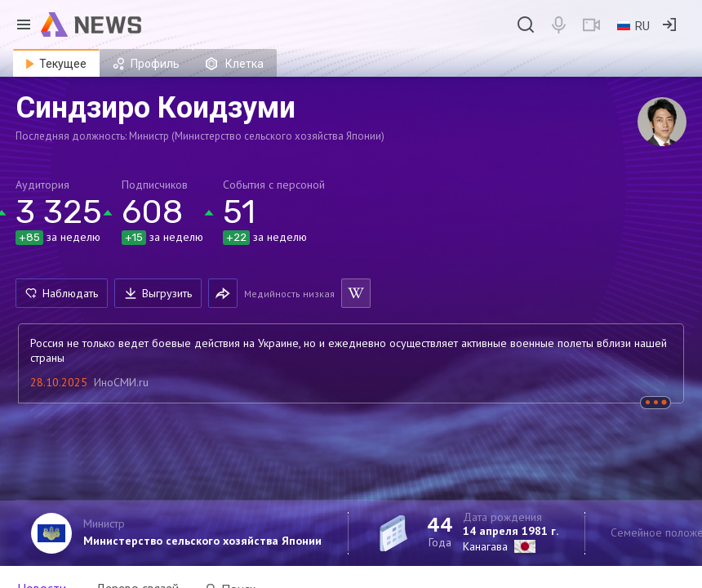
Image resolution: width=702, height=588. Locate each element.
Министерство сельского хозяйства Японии (202, 541)
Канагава (485, 546)
